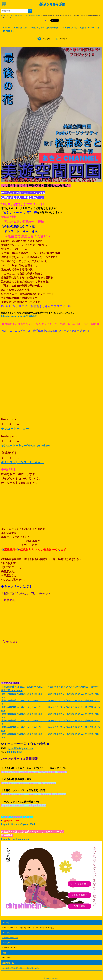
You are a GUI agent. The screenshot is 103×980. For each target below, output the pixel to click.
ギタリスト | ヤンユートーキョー (23, 462)
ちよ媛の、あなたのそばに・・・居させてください (24, 16)
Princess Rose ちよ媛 (10, 938)
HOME (3, 16)
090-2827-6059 (14, 752)
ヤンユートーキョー (15, 429)
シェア (47, 20)
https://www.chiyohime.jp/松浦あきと (19, 316)
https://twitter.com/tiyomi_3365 (18, 824)
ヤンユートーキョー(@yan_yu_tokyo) (26, 446)
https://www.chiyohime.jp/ (15, 839)
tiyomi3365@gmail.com (21, 748)
